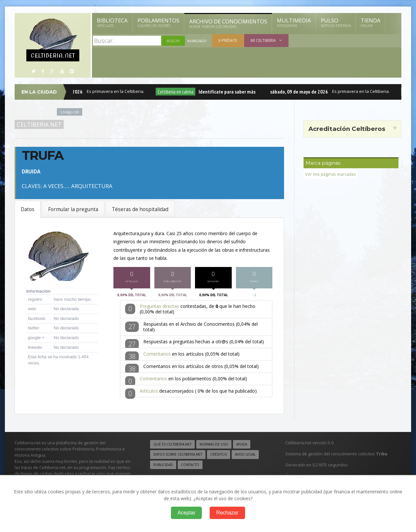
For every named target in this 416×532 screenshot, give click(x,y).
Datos (28, 209)
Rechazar (227, 513)
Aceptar (186, 513)
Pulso (336, 22)
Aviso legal (245, 456)
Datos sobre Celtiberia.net (178, 456)
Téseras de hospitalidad (140, 209)
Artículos (149, 392)
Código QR (70, 112)
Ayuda (242, 446)
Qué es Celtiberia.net (172, 446)
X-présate (228, 40)
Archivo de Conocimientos (228, 23)
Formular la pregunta (73, 209)
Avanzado (197, 41)
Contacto (190, 466)
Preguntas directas (159, 307)
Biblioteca (112, 22)
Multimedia (294, 22)
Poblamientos (158, 22)
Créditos (219, 456)
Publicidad (163, 466)
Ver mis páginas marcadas (331, 174)
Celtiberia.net (39, 124)
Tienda (371, 22)
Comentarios (157, 355)
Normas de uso (214, 446)
